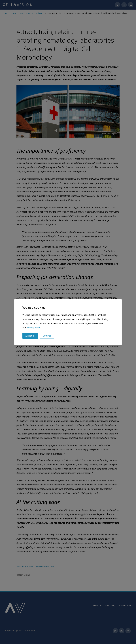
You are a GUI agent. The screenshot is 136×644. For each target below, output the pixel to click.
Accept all (30, 336)
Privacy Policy (33, 328)
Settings (47, 336)
